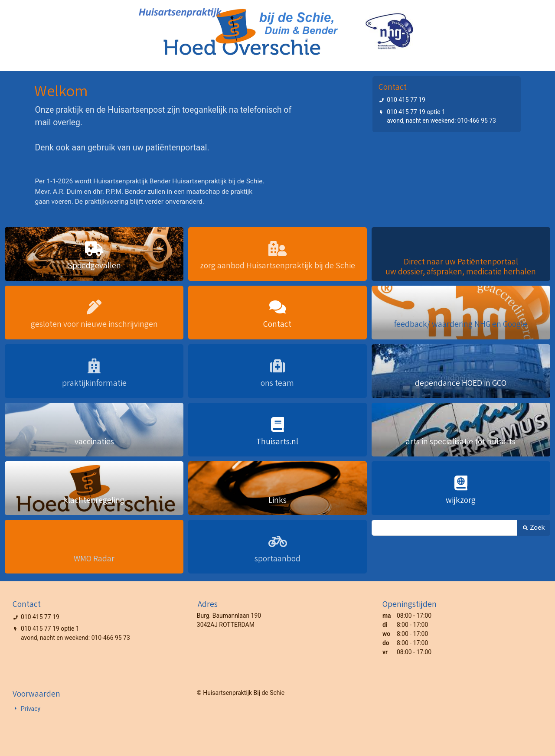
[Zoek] (444, 528)
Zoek (534, 528)
